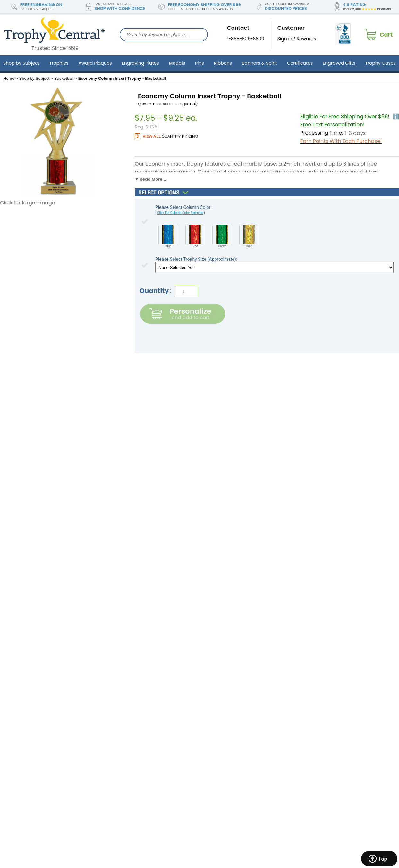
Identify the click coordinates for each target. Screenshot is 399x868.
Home (9, 78)
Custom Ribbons (316, 751)
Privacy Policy (117, 710)
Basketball (64, 78)
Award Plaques (95, 63)
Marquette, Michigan (26, 741)
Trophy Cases (381, 63)
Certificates (300, 63)
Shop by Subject (21, 63)
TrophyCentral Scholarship (229, 673)
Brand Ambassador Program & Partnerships (234, 694)
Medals (177, 63)
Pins (199, 63)
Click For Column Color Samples (180, 213)
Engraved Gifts (339, 63)
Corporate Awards (318, 673)
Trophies (59, 63)
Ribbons (223, 63)
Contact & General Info (127, 682)
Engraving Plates (140, 63)
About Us (111, 673)
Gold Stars (309, 760)
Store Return (115, 700)
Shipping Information (125, 691)
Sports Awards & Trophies (326, 691)
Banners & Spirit (259, 63)
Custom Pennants (318, 741)
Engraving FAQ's (217, 682)
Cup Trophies (313, 723)
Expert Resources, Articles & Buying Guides (238, 711)
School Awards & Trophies (327, 682)
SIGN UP (348, 601)
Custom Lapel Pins (318, 732)
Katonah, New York (24, 772)
